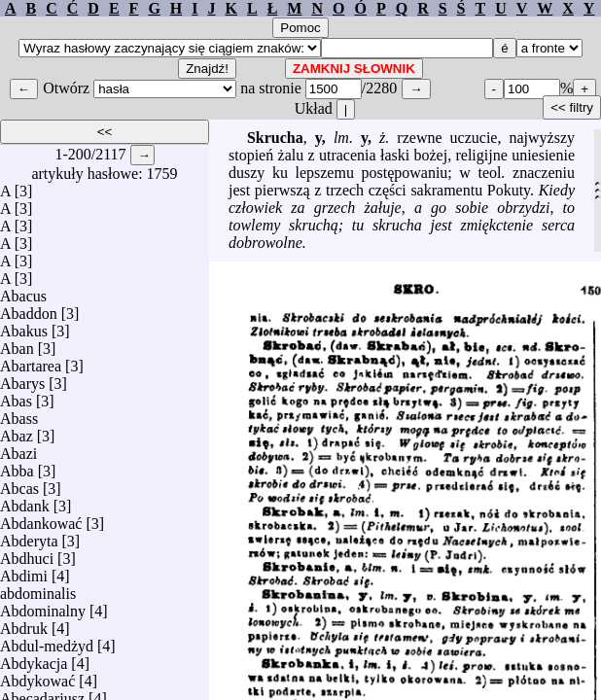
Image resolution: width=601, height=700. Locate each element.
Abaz (17, 431)
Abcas (19, 484)
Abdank (25, 501)
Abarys (22, 379)
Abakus (24, 326)
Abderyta (29, 536)
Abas (16, 396)
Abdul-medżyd (47, 641)
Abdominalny (43, 606)
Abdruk (24, 624)
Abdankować (41, 519)
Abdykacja (34, 659)
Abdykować (37, 676)
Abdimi (24, 571)
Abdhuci (27, 554)
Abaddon (29, 309)
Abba (17, 466)
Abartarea (31, 361)
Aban (17, 344)
